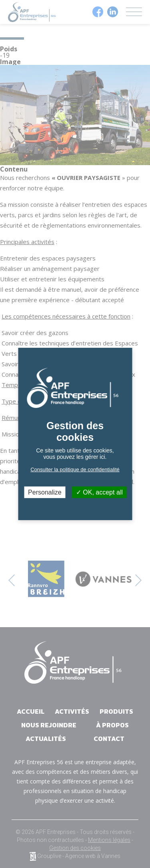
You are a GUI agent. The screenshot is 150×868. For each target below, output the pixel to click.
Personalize (45, 492)
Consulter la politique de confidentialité (75, 469)
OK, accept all (99, 492)
